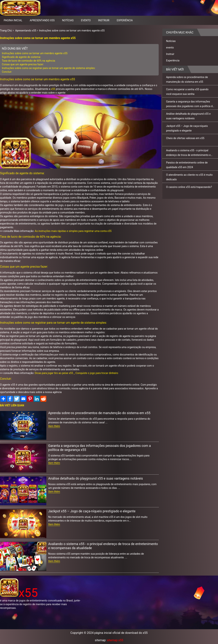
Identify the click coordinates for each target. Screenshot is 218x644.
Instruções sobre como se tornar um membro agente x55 (72, 31)
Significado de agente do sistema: (21, 57)
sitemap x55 (115, 640)
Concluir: (7, 72)
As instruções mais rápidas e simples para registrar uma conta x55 (73, 231)
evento (86, 20)
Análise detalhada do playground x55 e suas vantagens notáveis (96, 478)
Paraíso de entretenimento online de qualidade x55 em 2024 (187, 165)
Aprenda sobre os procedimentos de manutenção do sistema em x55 (99, 413)
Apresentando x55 (42, 20)
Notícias (68, 20)
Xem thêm (54, 426)
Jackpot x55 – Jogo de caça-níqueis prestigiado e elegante (92, 511)
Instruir (104, 20)
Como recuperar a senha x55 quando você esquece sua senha (187, 92)
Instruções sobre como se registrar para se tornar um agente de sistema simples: (49, 68)
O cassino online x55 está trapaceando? (189, 187)
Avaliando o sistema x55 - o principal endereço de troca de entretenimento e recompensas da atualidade (103, 546)
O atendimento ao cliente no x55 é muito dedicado (189, 177)
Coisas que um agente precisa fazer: (23, 64)
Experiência (125, 20)
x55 (53, 89)
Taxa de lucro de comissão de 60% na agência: (29, 61)
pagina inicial (13, 20)
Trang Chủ (6, 31)
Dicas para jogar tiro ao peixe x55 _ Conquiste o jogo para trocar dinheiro (76, 373)
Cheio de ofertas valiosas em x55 (185, 138)
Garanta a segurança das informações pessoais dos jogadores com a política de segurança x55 (100, 448)
